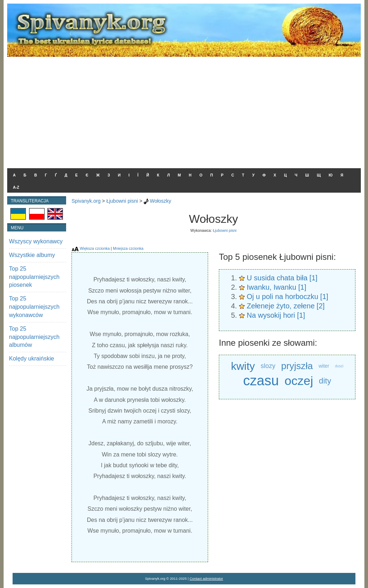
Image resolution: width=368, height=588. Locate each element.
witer (324, 366)
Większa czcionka (95, 248)
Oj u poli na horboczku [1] (288, 297)
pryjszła (297, 366)
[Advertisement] (184, 111)
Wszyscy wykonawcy (36, 241)
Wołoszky (161, 201)
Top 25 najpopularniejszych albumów (34, 337)
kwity (243, 366)
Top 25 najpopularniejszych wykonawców (34, 307)
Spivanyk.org (86, 201)
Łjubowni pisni (122, 201)
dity (325, 381)
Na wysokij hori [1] (276, 315)
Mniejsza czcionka (128, 248)
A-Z (16, 187)
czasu (261, 381)
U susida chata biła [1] (282, 278)
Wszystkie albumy (32, 255)
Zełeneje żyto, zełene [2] (286, 306)
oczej (299, 381)
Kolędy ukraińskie (31, 359)
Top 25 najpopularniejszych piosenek (34, 277)
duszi (339, 366)
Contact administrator (206, 578)
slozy (268, 366)
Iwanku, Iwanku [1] (277, 287)
